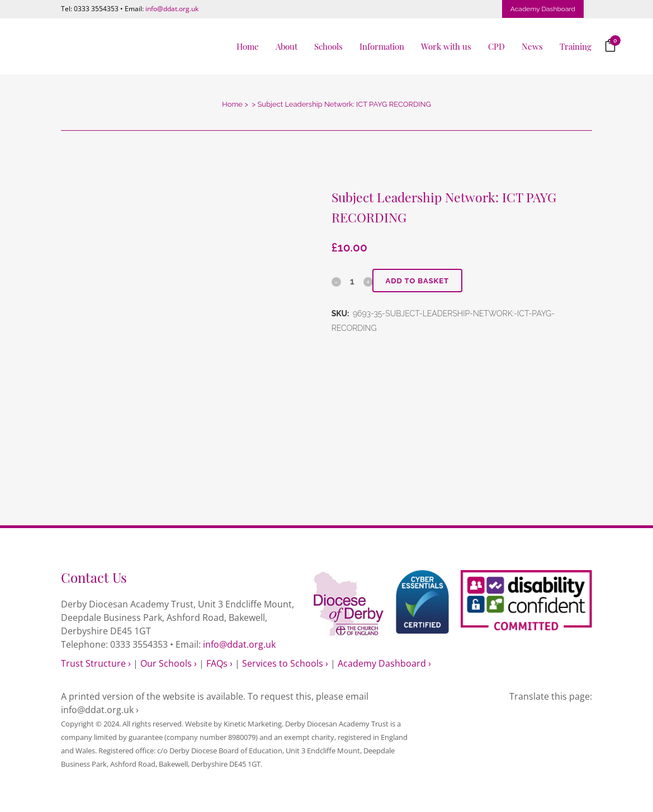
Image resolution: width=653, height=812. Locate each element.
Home (232, 104)
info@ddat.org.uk (172, 9)
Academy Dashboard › (384, 663)
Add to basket (418, 281)
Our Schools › (169, 663)
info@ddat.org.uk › (100, 710)
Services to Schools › (285, 663)
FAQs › (219, 663)
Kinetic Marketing (253, 724)
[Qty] (352, 281)
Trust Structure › (96, 663)
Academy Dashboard (543, 9)
